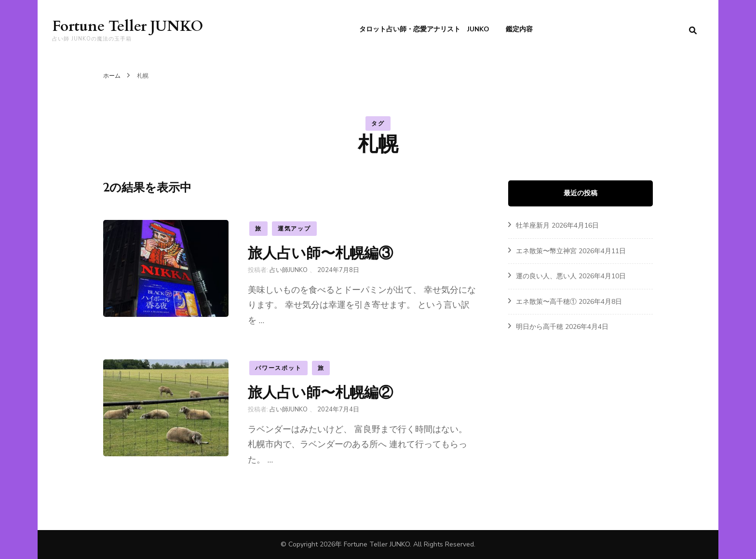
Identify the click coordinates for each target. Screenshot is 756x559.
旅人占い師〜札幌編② (320, 392)
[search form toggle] (693, 31)
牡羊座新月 (533, 225)
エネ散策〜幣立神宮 (546, 251)
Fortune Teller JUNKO (128, 26)
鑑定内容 (519, 29)
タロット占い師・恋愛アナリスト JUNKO (424, 29)
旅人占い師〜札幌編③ (320, 253)
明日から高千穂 (540, 327)
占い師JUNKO (289, 270)
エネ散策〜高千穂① (546, 302)
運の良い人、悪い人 (546, 276)
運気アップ (294, 229)
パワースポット (278, 368)
